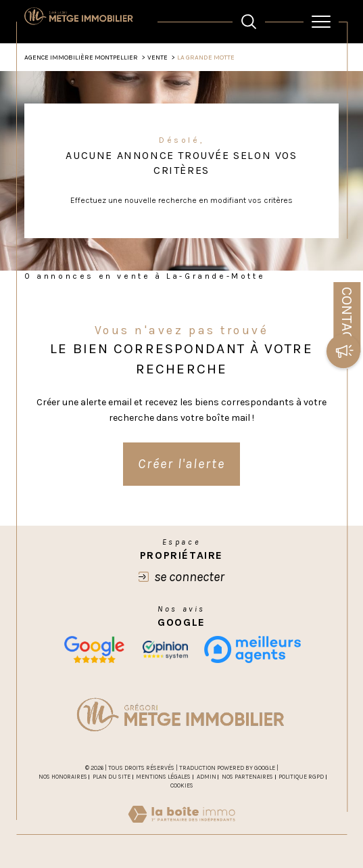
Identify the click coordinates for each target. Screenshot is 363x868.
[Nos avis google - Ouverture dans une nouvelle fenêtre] (94, 649)
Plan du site (112, 777)
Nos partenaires (247, 777)
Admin (207, 777)
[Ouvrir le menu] (321, 22)
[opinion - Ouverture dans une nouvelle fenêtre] (165, 649)
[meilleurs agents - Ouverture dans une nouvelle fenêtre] (252, 649)
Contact (347, 317)
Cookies (182, 785)
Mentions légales (163, 777)
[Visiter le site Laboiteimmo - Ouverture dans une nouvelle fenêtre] (181, 828)
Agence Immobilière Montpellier (81, 58)
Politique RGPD (301, 777)
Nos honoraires (63, 777)
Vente (158, 58)
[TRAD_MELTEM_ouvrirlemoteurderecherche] (249, 22)
